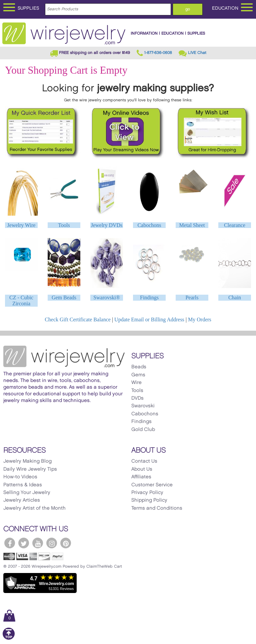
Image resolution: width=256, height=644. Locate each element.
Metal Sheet (192, 225)
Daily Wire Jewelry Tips (30, 469)
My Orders (200, 319)
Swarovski (143, 406)
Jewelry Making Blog (27, 461)
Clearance (235, 225)
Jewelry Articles (22, 500)
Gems (138, 375)
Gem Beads (64, 297)
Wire (136, 383)
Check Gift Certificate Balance (78, 319)
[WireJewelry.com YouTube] (38, 543)
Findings (149, 297)
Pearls (192, 297)
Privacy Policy (147, 493)
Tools (64, 225)
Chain (235, 297)
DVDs (137, 398)
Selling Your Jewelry (27, 493)
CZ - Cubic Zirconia (21, 300)
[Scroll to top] (9, 638)
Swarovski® (107, 297)
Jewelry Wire (21, 225)
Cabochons (149, 225)
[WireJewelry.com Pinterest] (66, 543)
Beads (139, 367)
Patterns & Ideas (23, 485)
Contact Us (144, 461)
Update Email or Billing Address (149, 319)
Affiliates (141, 477)
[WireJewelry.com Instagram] (52, 543)
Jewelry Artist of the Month (34, 508)
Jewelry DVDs (107, 225)
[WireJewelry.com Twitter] (24, 543)
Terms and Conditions (157, 508)
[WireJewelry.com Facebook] (10, 543)
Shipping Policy (149, 500)
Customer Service (152, 485)
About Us (142, 469)
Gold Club (143, 430)
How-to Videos (20, 477)
